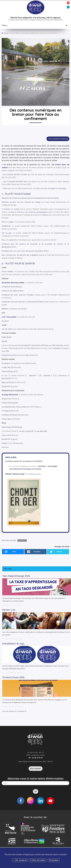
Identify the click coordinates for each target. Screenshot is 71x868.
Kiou (3, 240)
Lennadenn (57, 348)
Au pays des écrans (10, 395)
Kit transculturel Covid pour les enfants (25, 469)
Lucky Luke (6, 367)
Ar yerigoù (6, 363)
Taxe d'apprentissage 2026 (16, 576)
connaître (42, 466)
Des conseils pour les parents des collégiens (20, 255)
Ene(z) (4, 443)
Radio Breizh (7, 337)
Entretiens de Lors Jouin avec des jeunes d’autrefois (22, 251)
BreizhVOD (6, 386)
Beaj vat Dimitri (8, 382)
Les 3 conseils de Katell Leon (15, 181)
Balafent (5, 309)
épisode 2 (48, 375)
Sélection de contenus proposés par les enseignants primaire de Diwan (30, 198)
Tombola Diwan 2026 (13, 677)
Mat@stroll (6, 226)
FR (68, 3)
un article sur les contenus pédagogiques (31, 212)
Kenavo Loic (9, 610)
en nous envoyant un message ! (54, 188)
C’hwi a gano (7, 419)
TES (7, 351)
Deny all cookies (38, 860)
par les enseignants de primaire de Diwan (32, 345)
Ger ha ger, (7, 233)
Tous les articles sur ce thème (14, 711)
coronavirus (22, 540)
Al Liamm (5, 321)
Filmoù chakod (8, 272)
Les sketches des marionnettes (14, 407)
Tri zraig (5, 411)
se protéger (53, 466)
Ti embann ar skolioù (11, 209)
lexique (45, 215)
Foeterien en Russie (10, 415)
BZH (68, 7)
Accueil (6, 33)
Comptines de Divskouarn (12, 287)
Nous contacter (36, 769)
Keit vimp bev (58, 345)
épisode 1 (33, 375)
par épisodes (42, 431)
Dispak (4, 341)
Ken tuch (5, 447)
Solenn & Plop (7, 371)
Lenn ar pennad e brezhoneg (58, 139)
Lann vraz (6, 435)
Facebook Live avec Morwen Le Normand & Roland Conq (25, 302)
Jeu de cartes (7, 329)
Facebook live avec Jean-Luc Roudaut (18, 295)
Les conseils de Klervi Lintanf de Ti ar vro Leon (23, 174)
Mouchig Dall (13, 403)
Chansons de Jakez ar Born (13, 291)
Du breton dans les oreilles (13, 283)
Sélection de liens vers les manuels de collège (21, 202)
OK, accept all (20, 860)
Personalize (54, 860)
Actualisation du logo (13, 644)
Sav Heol (31, 348)
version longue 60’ (26, 431)
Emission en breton (9, 355)
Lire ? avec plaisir (9, 317)
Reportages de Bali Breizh (12, 427)
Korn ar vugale (8, 222)
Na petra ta (6, 399)
